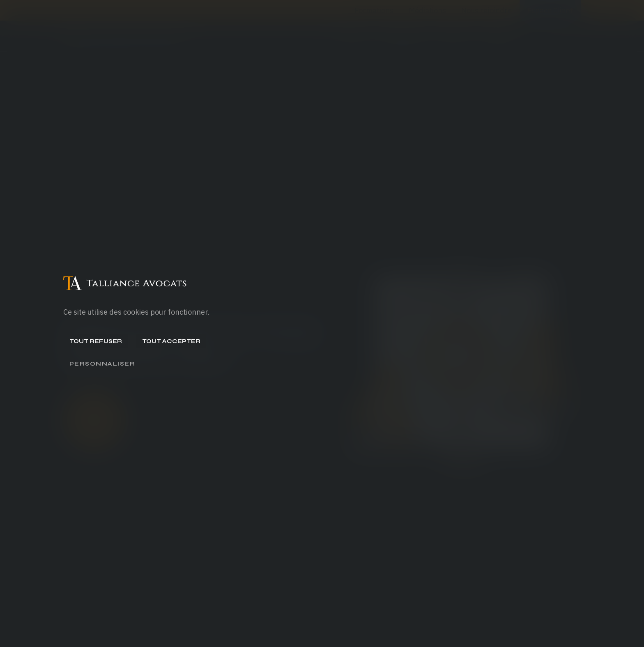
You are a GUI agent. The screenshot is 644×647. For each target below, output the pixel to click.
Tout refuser (96, 341)
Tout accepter (171, 341)
